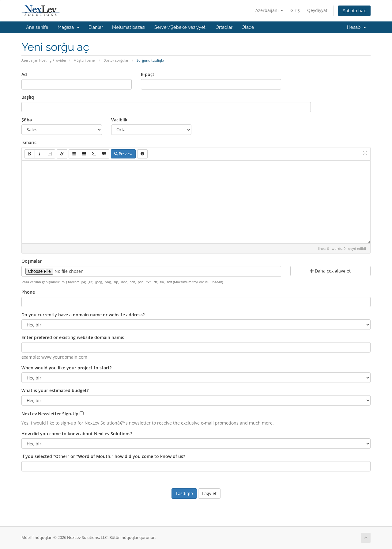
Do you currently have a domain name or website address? (83, 315)
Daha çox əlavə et (330, 271)
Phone (28, 292)
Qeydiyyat (317, 10)
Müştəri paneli (85, 60)
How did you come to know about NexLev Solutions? (77, 434)
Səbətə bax (354, 11)
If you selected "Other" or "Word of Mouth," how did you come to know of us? (103, 456)
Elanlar (96, 27)
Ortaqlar (224, 27)
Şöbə (27, 120)
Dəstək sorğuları (117, 60)
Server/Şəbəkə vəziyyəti (180, 27)
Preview (123, 154)
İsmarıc (29, 142)
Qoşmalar (32, 261)
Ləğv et (209, 493)
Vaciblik (119, 120)
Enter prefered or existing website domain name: (73, 337)
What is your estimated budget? (55, 390)
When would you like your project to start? (66, 368)
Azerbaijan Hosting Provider (44, 60)
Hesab (356, 27)
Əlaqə (248, 27)
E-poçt (148, 74)
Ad (24, 74)
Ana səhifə (37, 27)
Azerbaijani (269, 10)
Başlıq (28, 97)
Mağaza (68, 27)
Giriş (295, 10)
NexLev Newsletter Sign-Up (50, 414)
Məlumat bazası (129, 27)
